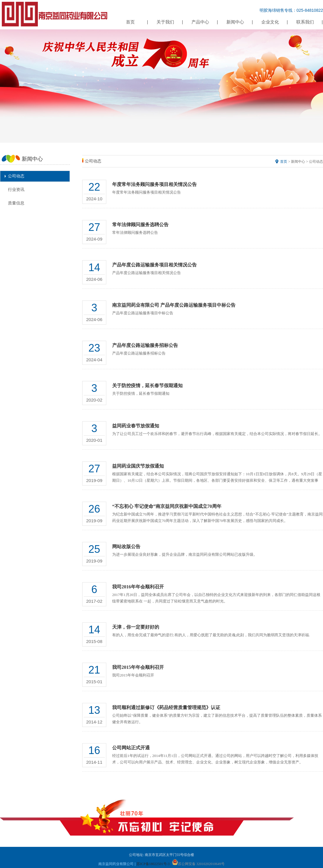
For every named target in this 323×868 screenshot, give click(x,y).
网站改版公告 (126, 547)
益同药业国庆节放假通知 (138, 466)
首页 (130, 22)
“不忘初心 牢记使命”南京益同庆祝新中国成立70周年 (167, 506)
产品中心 (200, 22)
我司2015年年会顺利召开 (138, 667)
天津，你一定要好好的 (136, 627)
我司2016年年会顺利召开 (138, 587)
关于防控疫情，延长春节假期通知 (147, 386)
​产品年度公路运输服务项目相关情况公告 (154, 265)
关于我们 (165, 22)
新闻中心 (235, 22)
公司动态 (16, 176)
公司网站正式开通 (131, 748)
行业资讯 (16, 190)
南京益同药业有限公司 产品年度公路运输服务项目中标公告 (174, 305)
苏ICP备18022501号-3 (153, 864)
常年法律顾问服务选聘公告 (140, 225)
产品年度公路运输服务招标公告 (145, 345)
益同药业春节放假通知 (136, 426)
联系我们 (305, 22)
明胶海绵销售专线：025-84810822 (291, 10)
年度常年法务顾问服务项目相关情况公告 (154, 184)
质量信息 (16, 203)
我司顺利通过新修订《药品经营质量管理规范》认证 (166, 707)
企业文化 (270, 22)
